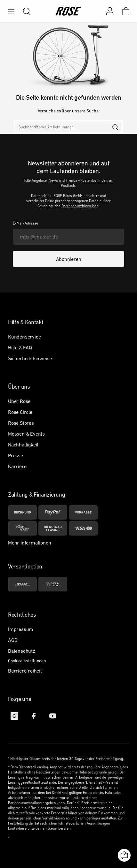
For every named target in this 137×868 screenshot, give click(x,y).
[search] (23, 11)
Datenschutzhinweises (80, 206)
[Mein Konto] (110, 11)
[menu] (11, 11)
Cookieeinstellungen (27, 661)
